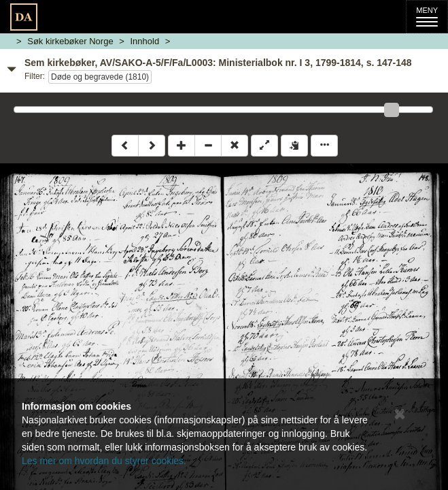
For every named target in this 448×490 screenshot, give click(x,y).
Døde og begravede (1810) (100, 77)
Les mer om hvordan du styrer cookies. (104, 461)
